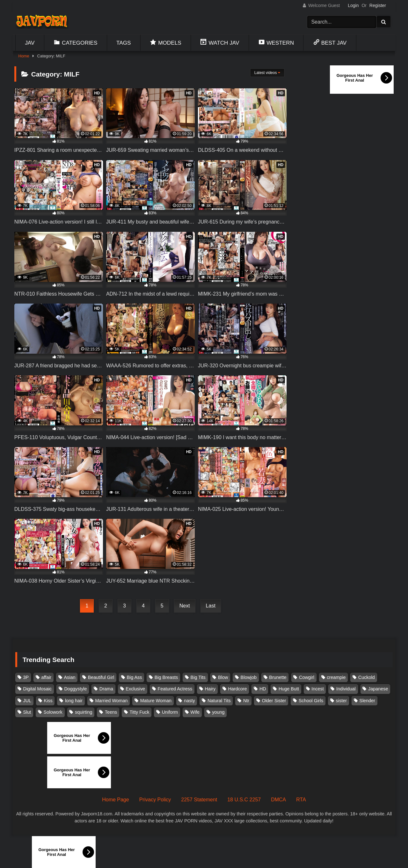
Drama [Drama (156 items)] (106, 689)
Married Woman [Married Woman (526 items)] (111, 701)
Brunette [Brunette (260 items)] (278, 677)
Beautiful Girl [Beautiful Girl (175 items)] (101, 677)
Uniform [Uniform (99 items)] (170, 712)
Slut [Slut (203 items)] (27, 712)
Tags (124, 43)
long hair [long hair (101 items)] (74, 701)
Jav (30, 43)
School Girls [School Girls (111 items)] (311, 701)
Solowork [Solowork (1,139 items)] (53, 712)
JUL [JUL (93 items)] (27, 701)
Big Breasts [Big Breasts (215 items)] (166, 677)
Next (185, 606)
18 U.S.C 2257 (244, 800)
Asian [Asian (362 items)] (69, 677)
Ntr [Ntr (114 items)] (246, 701)
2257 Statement (199, 800)
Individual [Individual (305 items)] (346, 689)
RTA (301, 800)
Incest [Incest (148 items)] (317, 689)
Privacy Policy (155, 800)
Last (211, 606)
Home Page (116, 800)
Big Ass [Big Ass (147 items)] (134, 677)
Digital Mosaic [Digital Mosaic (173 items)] (38, 689)
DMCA (278, 800)
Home (24, 56)
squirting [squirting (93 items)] (84, 712)
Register (378, 5)
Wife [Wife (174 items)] (195, 712)
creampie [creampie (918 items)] (336, 677)
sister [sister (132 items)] (341, 701)
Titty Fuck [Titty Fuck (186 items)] (140, 712)
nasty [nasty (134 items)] (189, 701)
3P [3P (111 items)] (26, 677)
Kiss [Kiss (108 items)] (48, 701)
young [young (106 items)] (218, 712)
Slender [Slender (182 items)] (367, 701)
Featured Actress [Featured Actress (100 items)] (175, 689)
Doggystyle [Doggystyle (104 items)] (75, 689)
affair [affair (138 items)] (46, 677)
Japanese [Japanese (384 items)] (378, 689)
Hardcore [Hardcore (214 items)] (237, 689)
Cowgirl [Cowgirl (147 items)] (307, 677)
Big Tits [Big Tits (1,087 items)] (198, 677)
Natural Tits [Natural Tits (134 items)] (219, 701)
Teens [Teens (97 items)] (111, 712)
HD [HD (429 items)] (263, 689)
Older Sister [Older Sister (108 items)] (274, 701)
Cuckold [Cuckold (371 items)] (367, 677)
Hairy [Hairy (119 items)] (210, 689)
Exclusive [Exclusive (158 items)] (135, 689)
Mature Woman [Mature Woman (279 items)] (156, 701)
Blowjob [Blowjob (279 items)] (249, 677)
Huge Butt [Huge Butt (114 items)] (289, 689)
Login (353, 5)
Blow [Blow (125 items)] (223, 677)
